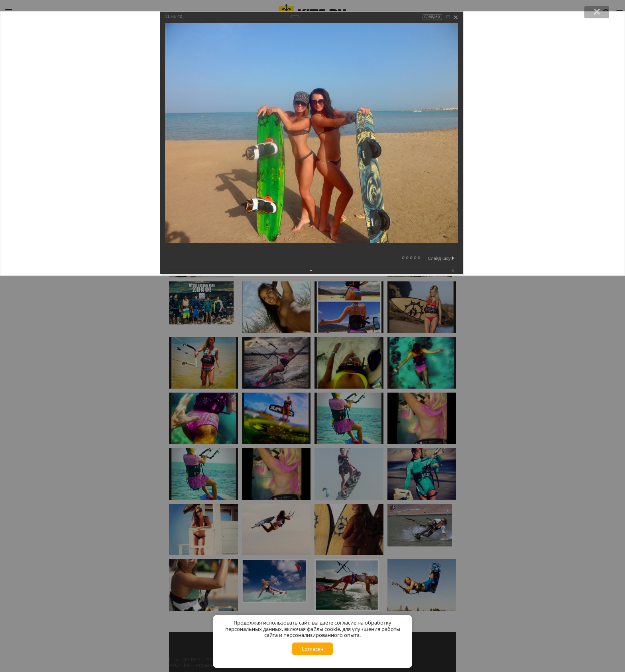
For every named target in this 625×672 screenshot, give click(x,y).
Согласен (312, 649)
